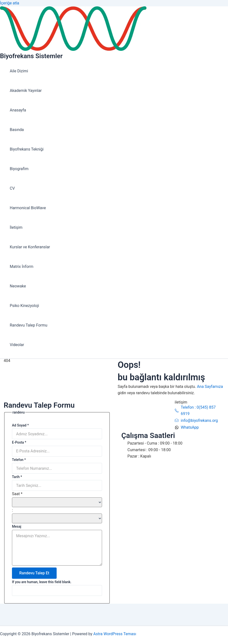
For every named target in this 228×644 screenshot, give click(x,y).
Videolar (17, 345)
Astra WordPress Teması (115, 634)
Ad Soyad (20, 425)
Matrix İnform (21, 267)
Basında (17, 130)
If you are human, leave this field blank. (42, 582)
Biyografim (19, 169)
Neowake (18, 286)
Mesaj (17, 526)
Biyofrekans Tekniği (27, 149)
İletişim (16, 227)
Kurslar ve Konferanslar (30, 247)
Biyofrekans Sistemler (31, 56)
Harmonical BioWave (28, 208)
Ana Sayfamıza (210, 387)
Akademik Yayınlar (26, 91)
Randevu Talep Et (34, 573)
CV (12, 188)
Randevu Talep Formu (29, 325)
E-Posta (19, 442)
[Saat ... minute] (57, 518)
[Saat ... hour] (57, 502)
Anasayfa (18, 110)
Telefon (19, 460)
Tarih (17, 477)
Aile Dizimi (19, 71)
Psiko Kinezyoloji (24, 306)
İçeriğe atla (10, 3)
